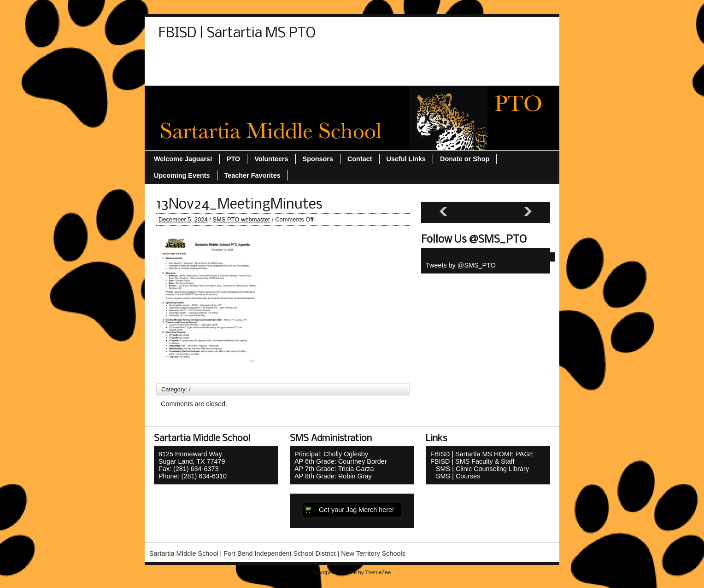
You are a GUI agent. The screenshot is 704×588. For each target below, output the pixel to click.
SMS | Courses (455, 476)
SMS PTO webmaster (241, 219)
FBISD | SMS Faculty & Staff (472, 461)
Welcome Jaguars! (294, 75)
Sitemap (306, 58)
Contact (176, 58)
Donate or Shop (227, 58)
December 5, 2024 (183, 219)
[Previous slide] (443, 212)
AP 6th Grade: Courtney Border (341, 461)
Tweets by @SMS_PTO (461, 265)
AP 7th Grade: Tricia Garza (334, 469)
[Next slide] (528, 212)
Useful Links (183, 75)
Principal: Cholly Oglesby (331, 454)
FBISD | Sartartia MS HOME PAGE (482, 454)
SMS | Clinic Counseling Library (480, 469)
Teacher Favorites (406, 58)
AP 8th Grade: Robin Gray (333, 476)
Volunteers (234, 75)
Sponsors (349, 58)
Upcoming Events (477, 58)
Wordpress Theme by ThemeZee (352, 572)
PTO (273, 58)
